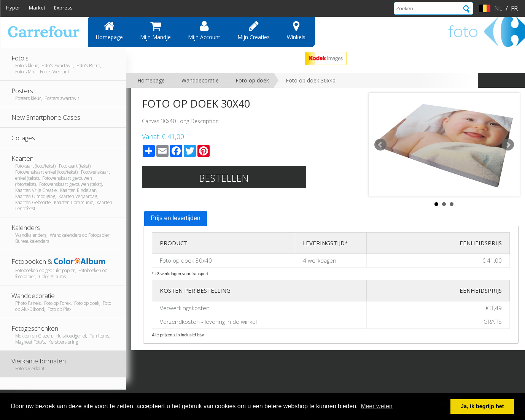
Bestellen (224, 178)
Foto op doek (252, 80)
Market (37, 8)
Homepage (109, 30)
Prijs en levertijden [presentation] (176, 218)
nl (498, 8)
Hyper (13, 8)
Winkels (296, 30)
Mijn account (204, 30)
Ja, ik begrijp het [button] (482, 406)
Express (63, 8)
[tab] (176, 219)
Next (508, 145)
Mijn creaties (254, 30)
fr (514, 8)
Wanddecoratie (200, 80)
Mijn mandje (155, 30)
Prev (380, 145)
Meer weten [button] (377, 406)
